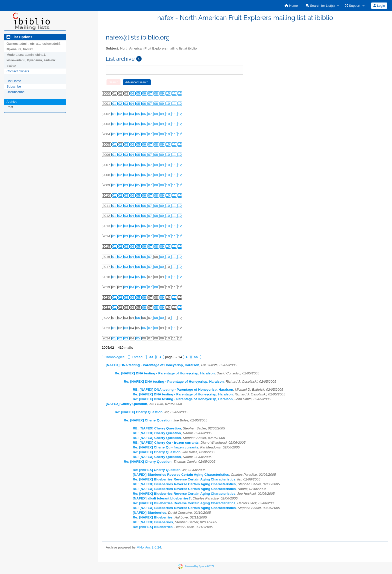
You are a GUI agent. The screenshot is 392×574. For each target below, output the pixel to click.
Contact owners (18, 71)
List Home (14, 81)
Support (352, 6)
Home (291, 6)
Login (379, 6)
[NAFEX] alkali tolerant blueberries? (162, 498)
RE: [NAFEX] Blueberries (153, 522)
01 (115, 104)
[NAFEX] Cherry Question (126, 404)
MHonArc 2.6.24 (149, 547)
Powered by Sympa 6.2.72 (199, 566)
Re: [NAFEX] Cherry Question (139, 412)
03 (127, 104)
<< (151, 357)
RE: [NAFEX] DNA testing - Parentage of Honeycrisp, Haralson (183, 390)
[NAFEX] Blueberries (149, 513)
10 (168, 93)
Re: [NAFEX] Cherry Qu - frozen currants (165, 447)
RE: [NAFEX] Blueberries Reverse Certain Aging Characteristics (184, 484)
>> (196, 357)
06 (145, 93)
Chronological (115, 357)
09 (162, 93)
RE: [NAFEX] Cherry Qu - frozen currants (166, 443)
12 (180, 93)
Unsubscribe (15, 92)
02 (121, 104)
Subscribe (14, 86)
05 (139, 93)
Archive (12, 102)
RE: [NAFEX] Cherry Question (157, 428)
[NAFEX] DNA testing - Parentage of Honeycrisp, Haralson (152, 365)
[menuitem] (291, 6)
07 (150, 93)
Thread (138, 357)
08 (156, 93)
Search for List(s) (320, 6)
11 (174, 93)
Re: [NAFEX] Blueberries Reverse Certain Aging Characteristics (184, 479)
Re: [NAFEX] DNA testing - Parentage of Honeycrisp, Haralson (165, 373)
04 (133, 93)
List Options (19, 37)
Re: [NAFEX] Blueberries (153, 517)
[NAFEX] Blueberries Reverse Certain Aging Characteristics (181, 475)
